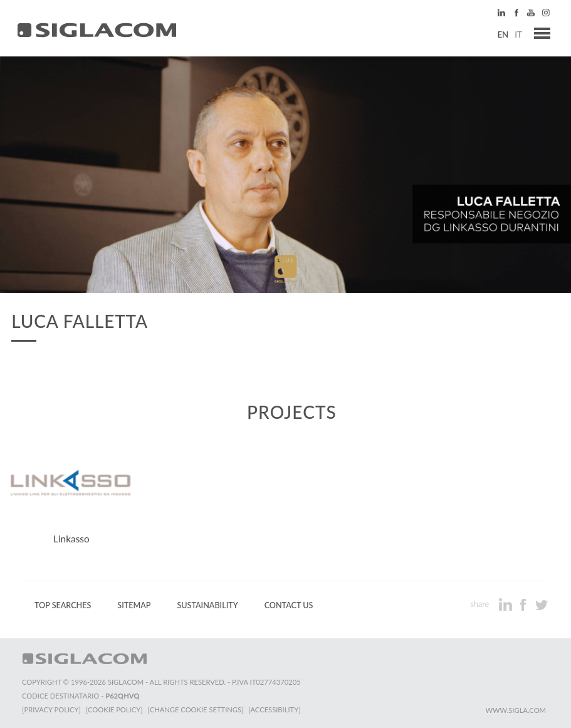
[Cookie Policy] (114, 710)
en (503, 34)
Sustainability (207, 605)
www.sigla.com (516, 710)
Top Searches (63, 605)
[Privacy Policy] (51, 710)
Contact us (289, 605)
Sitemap (134, 605)
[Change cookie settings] (196, 710)
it (518, 34)
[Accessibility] (274, 710)
